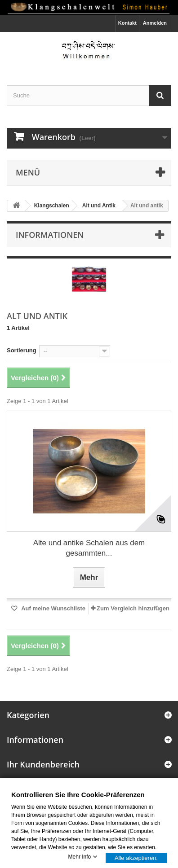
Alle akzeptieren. (136, 857)
